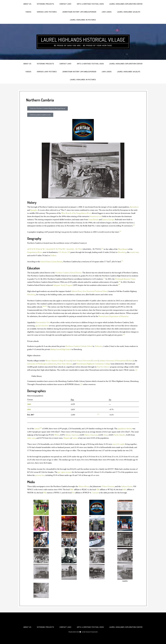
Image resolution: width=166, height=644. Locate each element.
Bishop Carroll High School (61, 349)
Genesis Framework (91, 632)
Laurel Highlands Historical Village (83, 40)
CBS (98, 490)
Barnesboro (134, 207)
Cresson (68, 361)
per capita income (65, 472)
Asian (106, 435)
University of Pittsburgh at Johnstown (42, 364)
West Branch (123, 249)
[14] (41, 428)
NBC (72, 490)
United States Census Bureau (51, 262)
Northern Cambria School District (68, 273)
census (37, 429)
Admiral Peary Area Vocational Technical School (89, 291)
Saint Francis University (82, 361)
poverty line (40, 475)
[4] (134, 225)
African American (72, 435)
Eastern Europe (108, 220)
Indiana (130, 361)
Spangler (34, 210)
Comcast (95, 493)
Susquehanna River (35, 252)
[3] (122, 261)
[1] (136, 370)
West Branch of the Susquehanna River (76, 213)
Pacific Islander (120, 435)
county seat (134, 252)
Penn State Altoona (65, 364)
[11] (46, 306)
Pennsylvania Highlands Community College (93, 364)
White (57, 435)
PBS (45, 493)
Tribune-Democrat (108, 486)
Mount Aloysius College (54, 361)
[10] (44, 306)
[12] (124, 335)
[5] (120, 231)
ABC (125, 490)
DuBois (53, 255)
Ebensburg (122, 252)
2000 (29, 404)
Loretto (95, 361)
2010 (29, 409)
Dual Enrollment (103, 367)
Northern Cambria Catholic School (79, 346)
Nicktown (99, 346)
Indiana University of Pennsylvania (113, 361)
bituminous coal (96, 216)
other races (31, 438)
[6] (102, 249)
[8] (119, 281)
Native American (91, 435)
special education (42, 326)
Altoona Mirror (84, 486)
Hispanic (67, 438)
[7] (104, 278)
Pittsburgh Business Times (125, 279)
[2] (81, 384)
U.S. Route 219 (64, 252)
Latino (75, 438)
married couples (119, 444)
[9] (119, 285)
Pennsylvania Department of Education (114, 316)
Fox (73, 493)
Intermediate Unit (43, 322)
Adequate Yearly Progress (63, 285)
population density (125, 429)
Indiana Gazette (127, 486)
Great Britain (93, 220)
